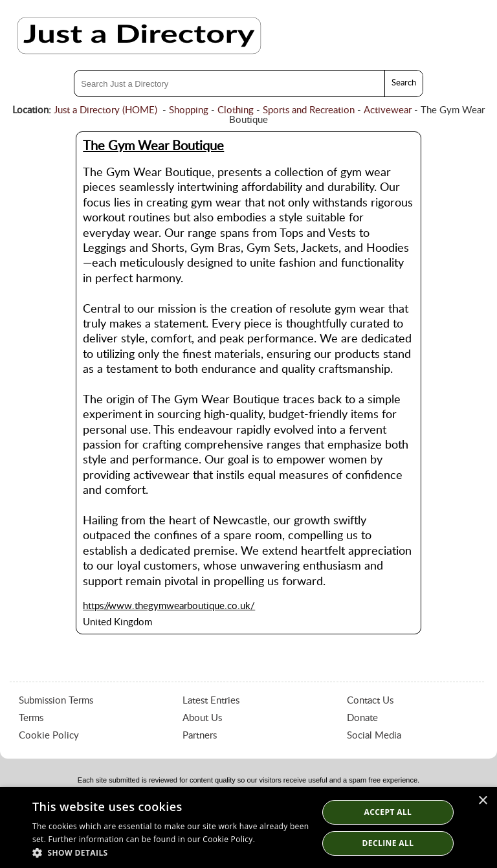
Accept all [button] (388, 812)
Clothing (236, 110)
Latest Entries (211, 701)
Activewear (388, 110)
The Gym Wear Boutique (153, 146)
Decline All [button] (388, 843)
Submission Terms (56, 701)
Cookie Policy (49, 736)
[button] (171, 852)
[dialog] (248, 828)
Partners (200, 736)
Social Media (374, 736)
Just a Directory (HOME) (105, 110)
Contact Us (370, 701)
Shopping (189, 110)
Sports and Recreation (309, 110)
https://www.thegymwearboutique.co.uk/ (169, 606)
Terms (31, 718)
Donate (362, 718)
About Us (202, 718)
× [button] (482, 801)
